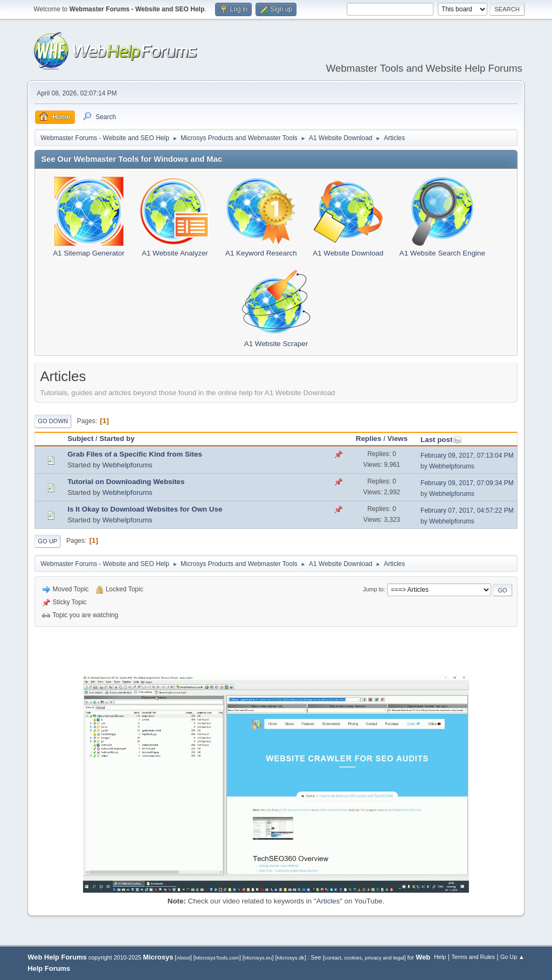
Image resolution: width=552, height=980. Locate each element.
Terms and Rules (473, 957)
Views (398, 439)
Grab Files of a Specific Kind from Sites (135, 454)
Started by (117, 439)
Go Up (47, 541)
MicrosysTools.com (217, 958)
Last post (441, 440)
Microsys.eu (258, 958)
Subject (80, 439)
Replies (368, 439)
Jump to (373, 590)
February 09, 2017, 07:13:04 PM (467, 456)
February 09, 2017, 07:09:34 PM (467, 483)
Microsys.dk (290, 958)
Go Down (53, 421)
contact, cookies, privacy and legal (364, 958)
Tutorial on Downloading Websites (126, 482)
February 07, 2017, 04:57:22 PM (467, 510)
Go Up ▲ (512, 957)
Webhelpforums (127, 465)
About (183, 958)
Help (440, 957)
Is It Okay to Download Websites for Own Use (145, 509)
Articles (328, 901)
